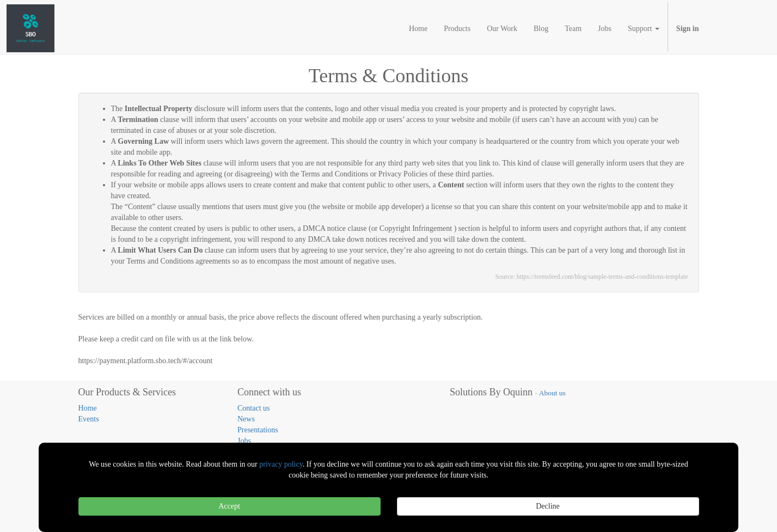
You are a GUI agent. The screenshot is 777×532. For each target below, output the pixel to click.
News (246, 419)
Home (88, 408)
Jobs (244, 441)
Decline (548, 506)
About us (552, 393)
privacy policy (281, 464)
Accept (229, 506)
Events (89, 419)
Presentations (258, 430)
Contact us (254, 408)
